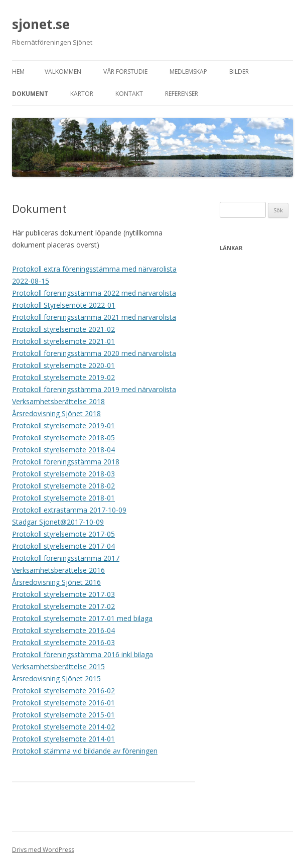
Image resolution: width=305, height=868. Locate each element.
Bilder (239, 72)
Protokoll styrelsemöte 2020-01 (63, 365)
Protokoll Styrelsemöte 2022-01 (64, 305)
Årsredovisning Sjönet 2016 (56, 582)
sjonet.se (41, 24)
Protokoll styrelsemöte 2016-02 (63, 691)
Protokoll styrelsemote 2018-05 (63, 438)
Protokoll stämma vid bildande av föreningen (85, 751)
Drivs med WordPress (43, 850)
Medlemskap (188, 72)
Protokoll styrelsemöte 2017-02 (63, 606)
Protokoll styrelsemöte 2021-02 (63, 329)
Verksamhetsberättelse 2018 (58, 401)
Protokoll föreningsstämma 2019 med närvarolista (94, 389)
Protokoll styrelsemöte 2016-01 (63, 703)
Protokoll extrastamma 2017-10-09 (69, 510)
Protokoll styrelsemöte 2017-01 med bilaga (82, 618)
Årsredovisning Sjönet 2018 (56, 413)
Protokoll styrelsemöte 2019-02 (63, 377)
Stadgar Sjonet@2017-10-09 (58, 522)
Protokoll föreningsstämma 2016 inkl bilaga (83, 654)
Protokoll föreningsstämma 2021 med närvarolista (94, 317)
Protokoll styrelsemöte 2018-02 (63, 486)
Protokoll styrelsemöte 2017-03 (63, 594)
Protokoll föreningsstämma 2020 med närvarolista (94, 353)
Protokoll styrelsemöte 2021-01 (63, 341)
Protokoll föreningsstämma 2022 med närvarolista (94, 293)
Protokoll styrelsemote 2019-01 (63, 425)
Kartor (82, 94)
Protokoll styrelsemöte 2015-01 (63, 715)
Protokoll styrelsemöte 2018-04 (63, 450)
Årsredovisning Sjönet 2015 (56, 678)
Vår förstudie (125, 72)
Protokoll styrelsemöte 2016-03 (63, 642)
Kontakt (129, 94)
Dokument (30, 94)
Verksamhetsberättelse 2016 (58, 570)
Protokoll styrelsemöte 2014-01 (63, 739)
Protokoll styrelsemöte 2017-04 (63, 546)
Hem (18, 72)
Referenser (182, 94)
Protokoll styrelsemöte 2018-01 (63, 498)
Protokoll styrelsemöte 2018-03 (63, 474)
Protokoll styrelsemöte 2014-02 (63, 727)
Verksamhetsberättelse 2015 (58, 666)
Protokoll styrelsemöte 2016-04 (63, 630)
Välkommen (63, 72)
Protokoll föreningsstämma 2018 (66, 462)
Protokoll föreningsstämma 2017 (66, 558)
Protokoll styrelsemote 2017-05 (63, 534)
